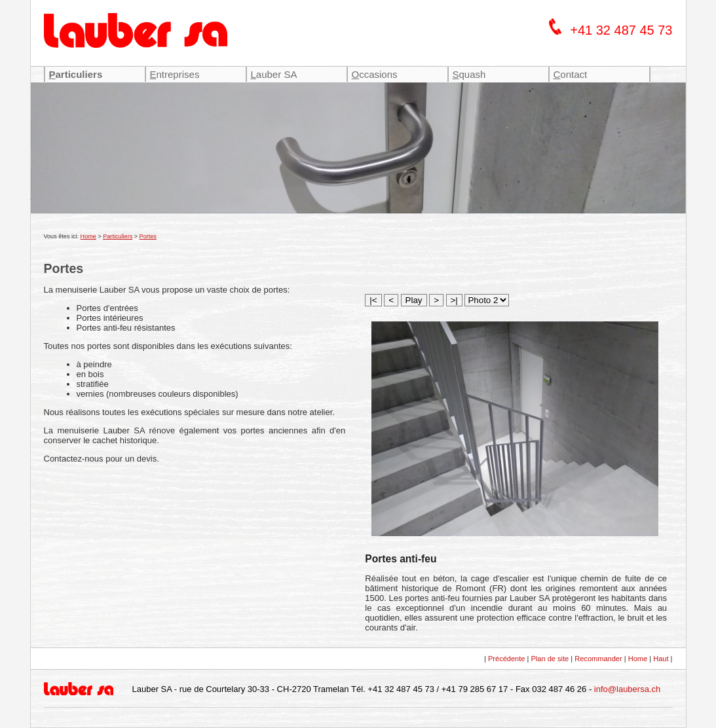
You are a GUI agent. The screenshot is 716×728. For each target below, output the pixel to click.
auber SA (274, 74)
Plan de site (550, 659)
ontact (571, 74)
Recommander (598, 659)
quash (469, 74)
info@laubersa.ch (627, 689)
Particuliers (118, 236)
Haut (661, 659)
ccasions (375, 74)
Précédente (507, 659)
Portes (148, 236)
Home (88, 236)
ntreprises (175, 74)
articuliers (76, 74)
